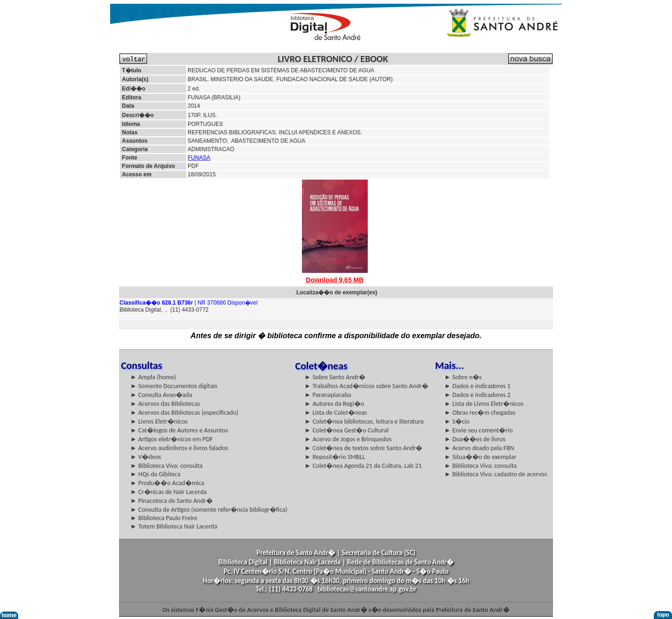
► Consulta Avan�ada (161, 395)
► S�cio (457, 421)
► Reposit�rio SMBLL (335, 457)
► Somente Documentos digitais (174, 386)
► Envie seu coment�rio (478, 430)
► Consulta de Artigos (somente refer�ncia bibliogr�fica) (209, 510)
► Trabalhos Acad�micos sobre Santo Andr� (367, 386)
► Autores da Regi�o (334, 404)
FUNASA (199, 158)
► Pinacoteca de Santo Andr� (171, 501)
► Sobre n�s (463, 377)
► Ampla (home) (153, 377)
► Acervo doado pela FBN (479, 448)
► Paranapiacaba (328, 395)
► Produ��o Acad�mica (167, 483)
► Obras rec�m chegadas (480, 413)
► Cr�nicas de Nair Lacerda (168, 492)
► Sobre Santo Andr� (335, 377)
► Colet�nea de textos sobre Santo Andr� (364, 448)
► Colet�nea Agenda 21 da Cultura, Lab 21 (363, 466)
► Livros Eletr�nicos (159, 421)
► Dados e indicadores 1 (477, 386)
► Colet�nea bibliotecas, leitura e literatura (364, 421)
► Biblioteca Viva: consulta (166, 466)
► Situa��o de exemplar (480, 457)
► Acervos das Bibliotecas (165, 404)
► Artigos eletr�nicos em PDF (171, 439)
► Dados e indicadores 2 (477, 395)
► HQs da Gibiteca (155, 474)
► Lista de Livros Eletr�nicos (484, 404)
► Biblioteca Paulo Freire (164, 518)
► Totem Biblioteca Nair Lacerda (174, 526)
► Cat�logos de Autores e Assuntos (179, 430)
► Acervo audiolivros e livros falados (179, 448)
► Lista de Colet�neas (336, 413)
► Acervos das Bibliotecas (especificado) (184, 413)
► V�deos (146, 457)
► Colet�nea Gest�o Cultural (347, 430)
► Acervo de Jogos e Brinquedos (348, 439)
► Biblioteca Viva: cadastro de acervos (496, 474)
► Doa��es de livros (475, 439)
